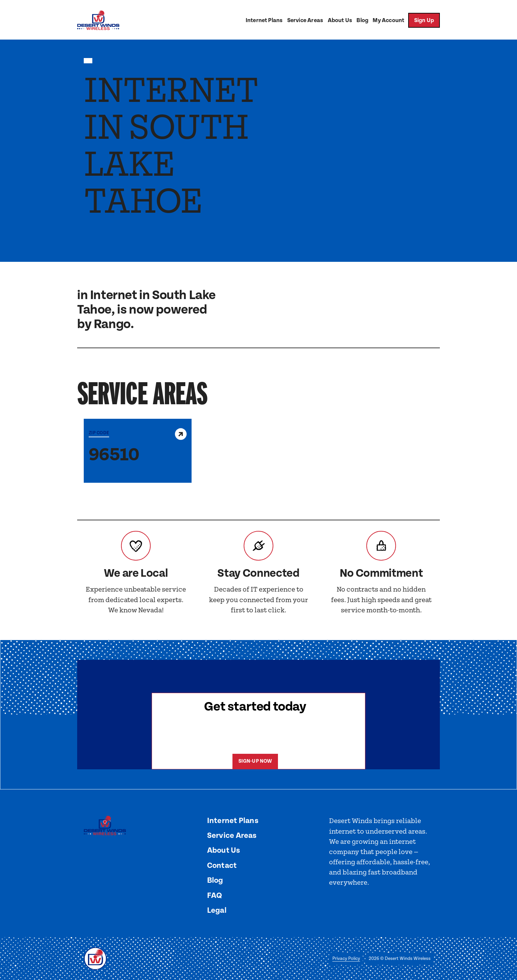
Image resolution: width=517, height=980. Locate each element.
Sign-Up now (255, 761)
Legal (217, 910)
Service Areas (305, 20)
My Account (388, 20)
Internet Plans (264, 20)
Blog (362, 20)
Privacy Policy (346, 959)
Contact (222, 866)
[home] (98, 20)
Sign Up (424, 20)
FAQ (215, 896)
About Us (340, 20)
